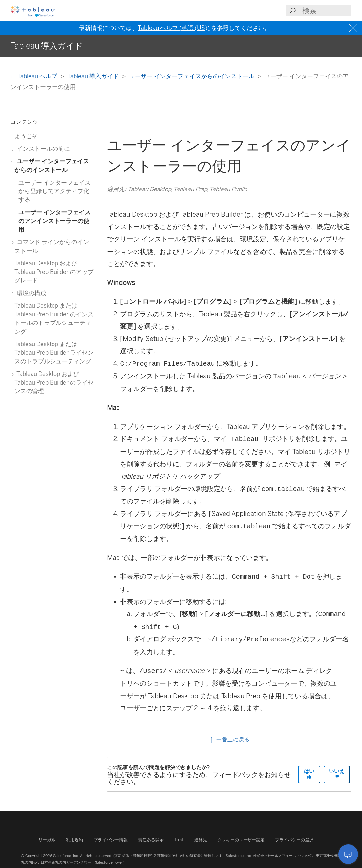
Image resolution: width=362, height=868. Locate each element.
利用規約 (75, 840)
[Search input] (327, 11)
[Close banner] (354, 28)
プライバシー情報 (111, 840)
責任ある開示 (151, 840)
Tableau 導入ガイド (94, 76)
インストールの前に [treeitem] (42, 149)
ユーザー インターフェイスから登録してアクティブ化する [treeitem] (54, 191)
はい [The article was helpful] (309, 774)
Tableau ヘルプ (34, 76)
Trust (179, 840)
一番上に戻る (229, 739)
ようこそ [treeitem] (26, 136)
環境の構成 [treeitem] (30, 293)
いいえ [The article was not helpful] (337, 774)
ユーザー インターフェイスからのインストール (192, 76)
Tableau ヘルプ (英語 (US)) (174, 28)
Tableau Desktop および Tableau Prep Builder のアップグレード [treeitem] (54, 272)
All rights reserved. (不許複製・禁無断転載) (116, 856)
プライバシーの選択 (294, 840)
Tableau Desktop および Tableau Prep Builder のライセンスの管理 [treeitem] (54, 383)
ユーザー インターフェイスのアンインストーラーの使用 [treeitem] (54, 221)
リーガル (47, 840)
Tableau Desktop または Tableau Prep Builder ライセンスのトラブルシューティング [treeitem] (54, 353)
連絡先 (201, 840)
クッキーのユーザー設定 (241, 840)
